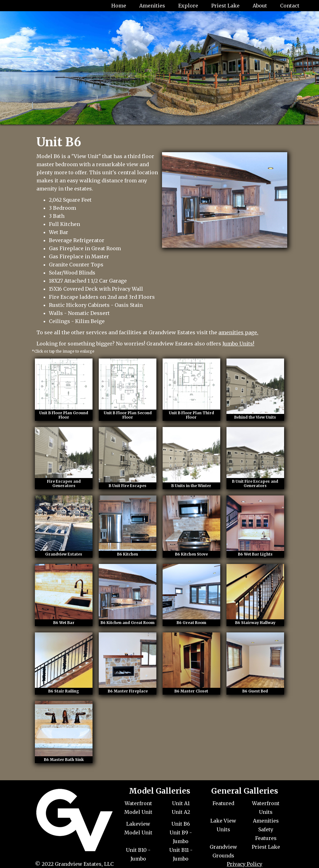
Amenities (152, 6)
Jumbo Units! (238, 344)
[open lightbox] (64, 390)
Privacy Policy (245, 864)
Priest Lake (225, 6)
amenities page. (238, 332)
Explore (188, 6)
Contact (290, 6)
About (260, 6)
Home (119, 6)
